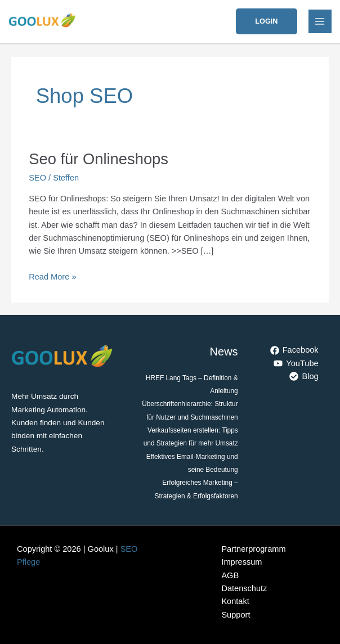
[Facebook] (294, 350)
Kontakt (235, 601)
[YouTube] (296, 363)
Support (236, 615)
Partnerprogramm (253, 549)
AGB (230, 575)
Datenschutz (244, 588)
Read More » (52, 276)
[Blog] (304, 376)
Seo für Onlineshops (99, 159)
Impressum (241, 562)
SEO (37, 178)
